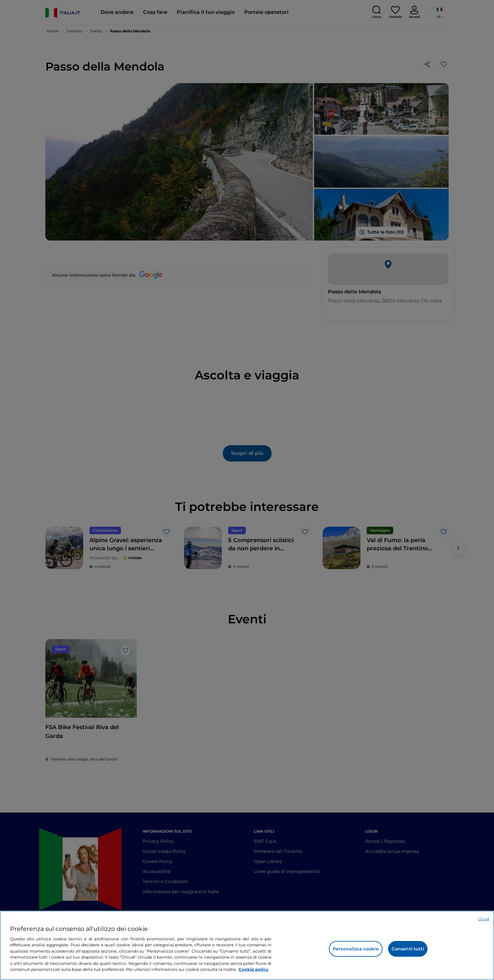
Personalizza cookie (356, 949)
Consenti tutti (408, 949)
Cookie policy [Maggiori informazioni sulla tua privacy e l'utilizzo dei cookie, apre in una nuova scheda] (253, 969)
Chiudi (484, 919)
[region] (247, 945)
